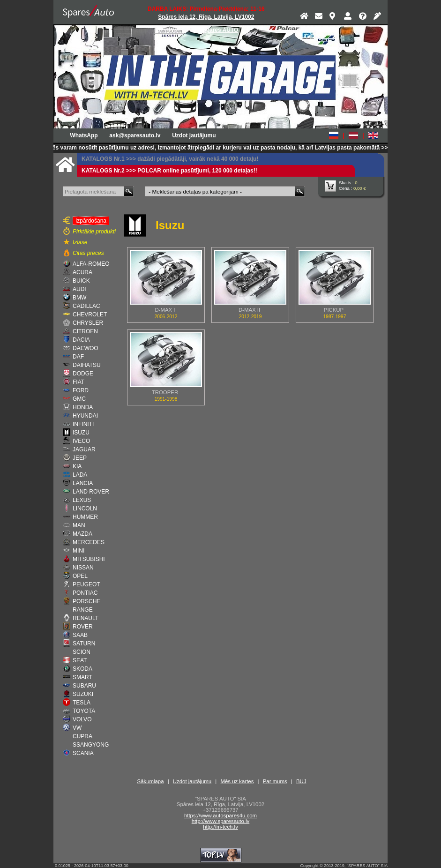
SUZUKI (83, 694)
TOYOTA (84, 711)
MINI (78, 551)
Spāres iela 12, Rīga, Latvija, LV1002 (206, 17)
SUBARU (84, 686)
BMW (79, 298)
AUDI (79, 289)
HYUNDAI (85, 416)
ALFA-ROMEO (91, 264)
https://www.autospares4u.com (220, 816)
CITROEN (85, 331)
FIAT (78, 382)
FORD (81, 390)
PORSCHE (86, 601)
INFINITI (83, 424)
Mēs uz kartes (237, 781)
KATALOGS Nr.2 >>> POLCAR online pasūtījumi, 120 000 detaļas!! (169, 171)
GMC (79, 399)
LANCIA (83, 483)
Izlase (80, 242)
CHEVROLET (90, 314)
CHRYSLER (88, 323)
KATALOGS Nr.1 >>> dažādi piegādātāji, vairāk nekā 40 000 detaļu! (170, 159)
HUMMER (85, 517)
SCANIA (83, 753)
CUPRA (82, 736)
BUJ (301, 781)
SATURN (84, 644)
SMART (82, 677)
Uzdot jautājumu (194, 135)
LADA (80, 475)
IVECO (81, 441)
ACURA (82, 272)
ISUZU (81, 433)
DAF (78, 357)
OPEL (80, 576)
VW (77, 728)
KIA (77, 466)
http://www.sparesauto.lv (220, 821)
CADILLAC (86, 306)
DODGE (83, 374)
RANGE (83, 610)
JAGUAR (84, 449)
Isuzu (170, 225)
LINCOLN (85, 509)
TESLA (82, 703)
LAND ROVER (91, 492)
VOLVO (82, 719)
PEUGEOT (86, 584)
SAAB (80, 635)
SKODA (82, 669)
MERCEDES (89, 542)
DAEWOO (86, 348)
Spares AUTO (220, 30)
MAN (79, 525)
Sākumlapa (151, 781)
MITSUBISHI (89, 559)
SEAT (80, 660)
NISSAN (83, 568)
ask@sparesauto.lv (135, 135)
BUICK (81, 281)
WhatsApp (84, 135)
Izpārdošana (90, 220)
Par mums (275, 781)
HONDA (83, 407)
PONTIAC (85, 593)
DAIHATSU (87, 365)
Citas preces (88, 253)
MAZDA (82, 534)
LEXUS (82, 500)
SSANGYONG (91, 745)
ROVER (83, 627)
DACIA (81, 340)
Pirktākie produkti (94, 232)
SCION (82, 652)
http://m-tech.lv (220, 827)
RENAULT (86, 618)
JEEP (80, 458)
